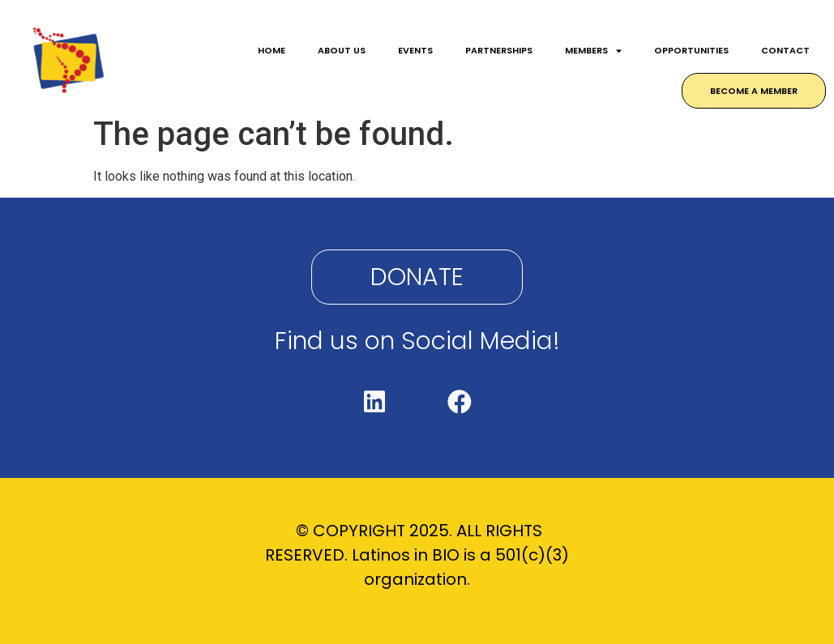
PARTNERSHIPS (499, 50)
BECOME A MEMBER (754, 91)
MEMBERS (593, 51)
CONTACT (785, 50)
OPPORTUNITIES (691, 50)
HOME (272, 50)
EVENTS (415, 50)
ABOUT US (342, 50)
